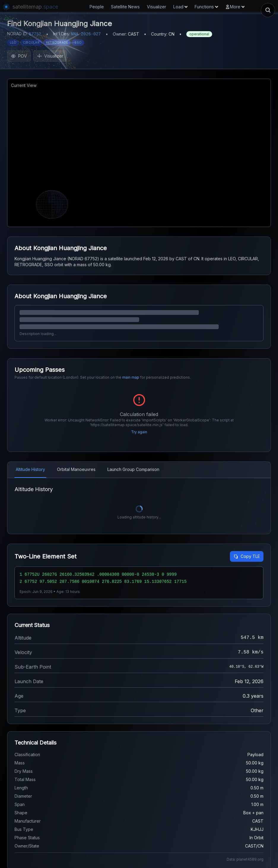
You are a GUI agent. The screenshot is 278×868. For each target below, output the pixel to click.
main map (131, 377)
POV (19, 56)
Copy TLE (247, 556)
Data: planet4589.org (245, 859)
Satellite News (125, 7)
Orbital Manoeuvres (76, 469)
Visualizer (157, 7)
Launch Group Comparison (133, 469)
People (97, 7)
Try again (139, 432)
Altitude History (30, 469)
